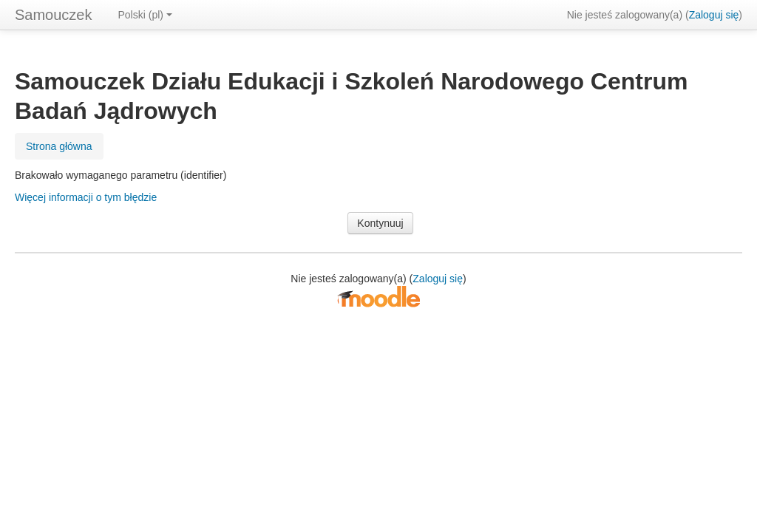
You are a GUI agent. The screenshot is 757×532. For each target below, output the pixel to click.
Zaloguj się (714, 15)
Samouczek (54, 15)
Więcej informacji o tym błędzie (86, 197)
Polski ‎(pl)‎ (145, 15)
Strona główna (59, 146)
